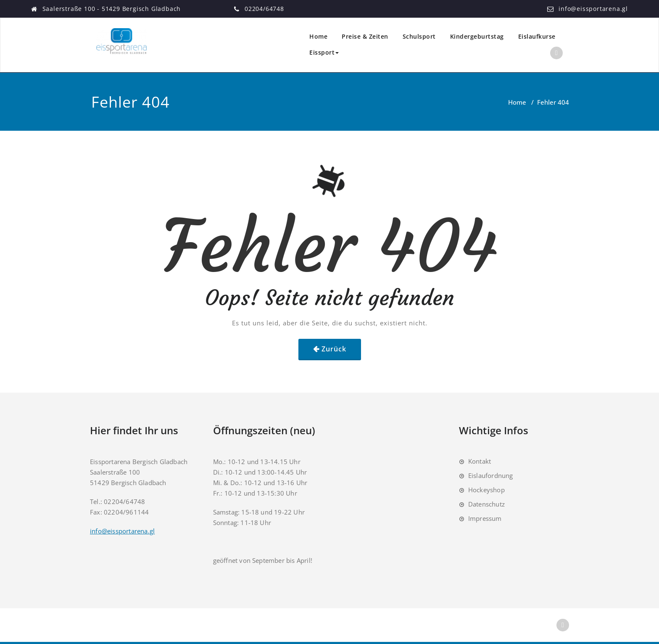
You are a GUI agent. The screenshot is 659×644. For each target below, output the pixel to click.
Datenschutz (486, 504)
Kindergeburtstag (477, 36)
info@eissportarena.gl (593, 9)
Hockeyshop (486, 490)
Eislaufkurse (537, 36)
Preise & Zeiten (365, 36)
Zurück (334, 349)
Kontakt (480, 461)
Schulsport (419, 36)
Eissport (324, 52)
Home (318, 36)
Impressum (485, 518)
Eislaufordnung (491, 475)
